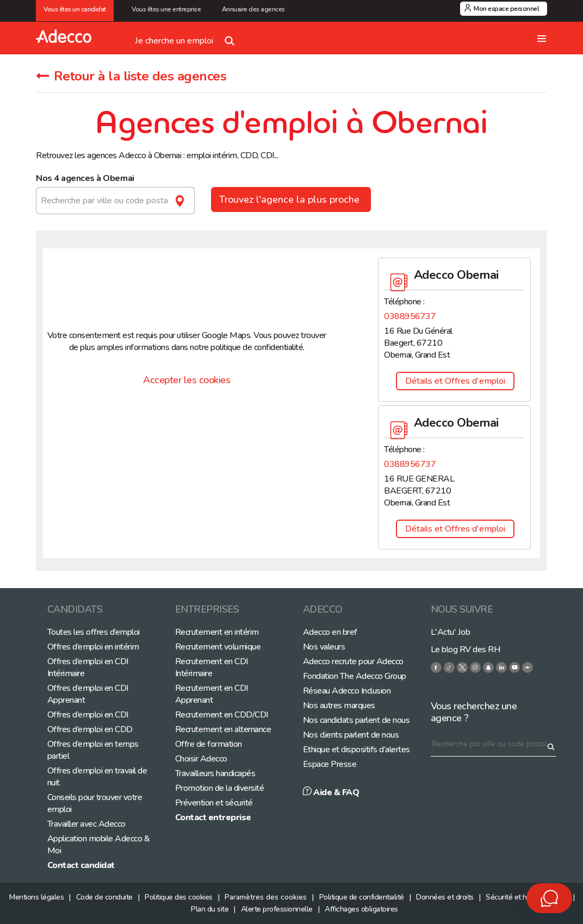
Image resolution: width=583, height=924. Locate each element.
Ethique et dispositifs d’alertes (356, 750)
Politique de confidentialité (362, 897)
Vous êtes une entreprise (168, 9)
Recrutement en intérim (217, 632)
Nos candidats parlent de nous (356, 720)
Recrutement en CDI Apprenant (212, 694)
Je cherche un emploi (187, 36)
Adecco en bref (330, 632)
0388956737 (410, 316)
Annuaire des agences (253, 9)
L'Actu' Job (451, 632)
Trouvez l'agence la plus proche (291, 199)
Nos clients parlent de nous (351, 735)
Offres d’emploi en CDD (90, 729)
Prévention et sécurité (214, 803)
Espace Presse (330, 764)
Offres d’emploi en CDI (88, 715)
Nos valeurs (324, 647)
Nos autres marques (339, 706)
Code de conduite (104, 897)
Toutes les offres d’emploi (94, 632)
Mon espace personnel (506, 9)
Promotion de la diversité (220, 788)
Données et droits (445, 897)
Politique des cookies (179, 897)
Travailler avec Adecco (86, 824)
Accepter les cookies (187, 380)
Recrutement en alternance (223, 729)
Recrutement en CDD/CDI (222, 715)
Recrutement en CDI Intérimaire (212, 667)
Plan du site (210, 909)
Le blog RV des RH (466, 650)
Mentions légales (36, 897)
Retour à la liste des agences (131, 76)
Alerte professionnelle (277, 909)
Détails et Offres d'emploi (455, 381)
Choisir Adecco (201, 759)
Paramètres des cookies (266, 897)
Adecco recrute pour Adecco (353, 661)
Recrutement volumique (218, 647)
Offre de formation (209, 744)
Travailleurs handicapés (215, 773)
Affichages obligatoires (361, 909)
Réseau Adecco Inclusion (347, 691)
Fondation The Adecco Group (355, 676)
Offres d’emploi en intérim (93, 647)
